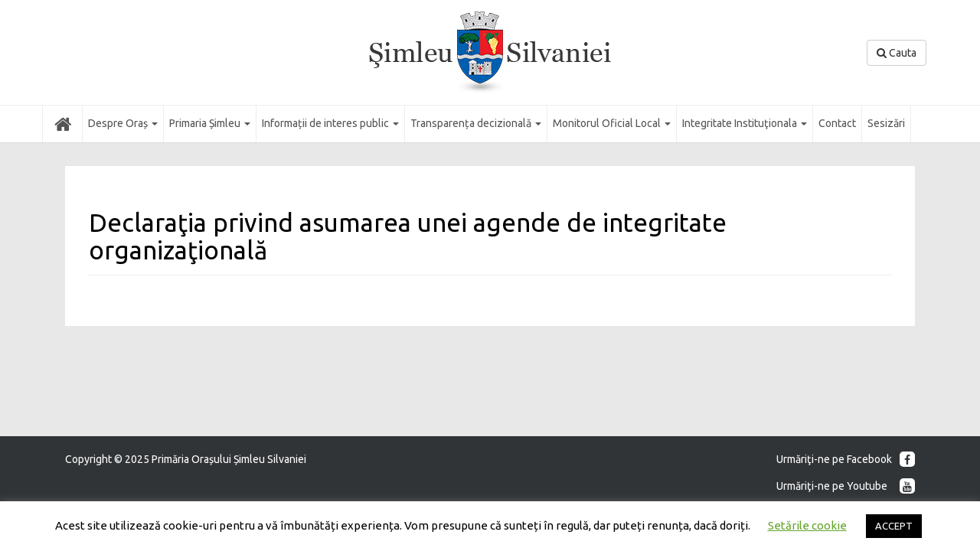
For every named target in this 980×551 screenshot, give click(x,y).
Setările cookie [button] (807, 525)
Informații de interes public (330, 123)
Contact (837, 123)
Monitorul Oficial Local (612, 123)
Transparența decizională (476, 123)
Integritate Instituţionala (745, 123)
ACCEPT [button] (894, 526)
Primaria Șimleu (210, 123)
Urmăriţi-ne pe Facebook (846, 459)
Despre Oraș (123, 123)
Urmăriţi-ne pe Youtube (846, 486)
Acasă (62, 123)
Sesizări (886, 123)
